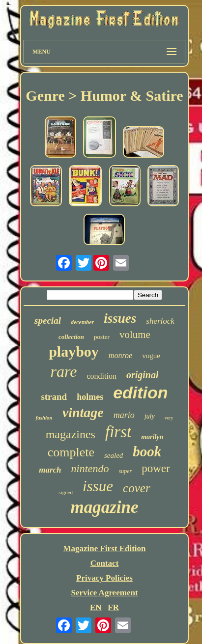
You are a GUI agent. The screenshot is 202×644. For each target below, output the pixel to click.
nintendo (90, 468)
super (126, 471)
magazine (104, 507)
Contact (105, 563)
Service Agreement (104, 593)
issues (120, 318)
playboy (74, 351)
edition (140, 392)
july (150, 416)
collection (71, 337)
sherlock (160, 321)
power (156, 468)
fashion (44, 418)
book (147, 451)
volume (135, 335)
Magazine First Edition (104, 548)
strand (54, 397)
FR (113, 607)
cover (137, 488)
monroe (120, 355)
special (48, 321)
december (82, 322)
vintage (83, 412)
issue (98, 486)
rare (64, 371)
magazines (71, 434)
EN (96, 607)
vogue (151, 356)
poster (102, 337)
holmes (90, 397)
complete (71, 452)
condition (101, 376)
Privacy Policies (104, 578)
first (118, 432)
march (50, 470)
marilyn (152, 437)
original (143, 375)
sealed (114, 455)
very (169, 418)
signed (66, 492)
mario (124, 415)
